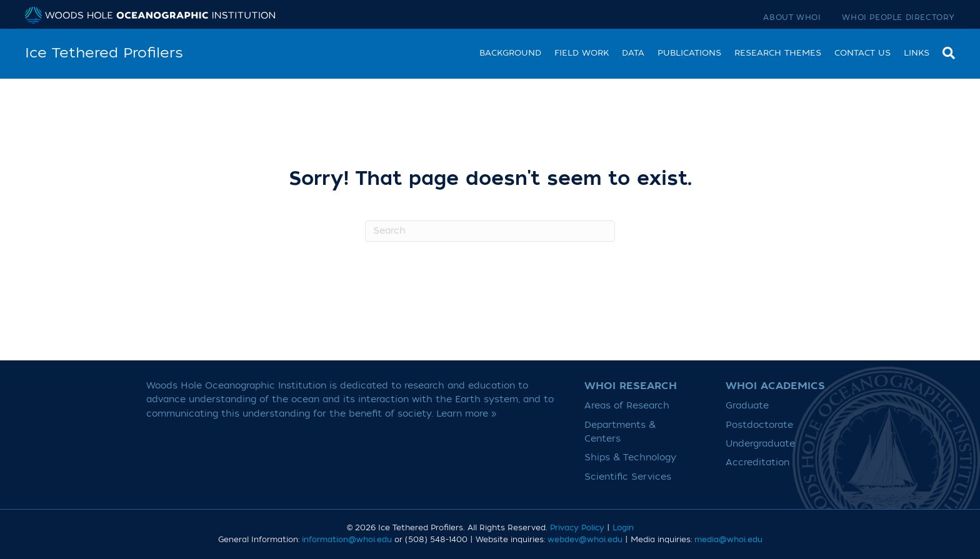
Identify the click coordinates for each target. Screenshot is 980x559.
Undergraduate (760, 444)
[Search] (946, 52)
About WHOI (792, 17)
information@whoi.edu (347, 540)
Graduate (747, 406)
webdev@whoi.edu (585, 540)
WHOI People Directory (898, 17)
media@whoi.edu (728, 540)
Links (917, 53)
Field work (582, 53)
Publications (689, 53)
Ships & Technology (630, 458)
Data (633, 53)
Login (623, 528)
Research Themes (778, 53)
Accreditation (757, 463)
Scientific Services (628, 477)
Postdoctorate (759, 425)
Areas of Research (627, 406)
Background (510, 53)
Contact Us (862, 53)
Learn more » (467, 414)
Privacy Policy (577, 528)
